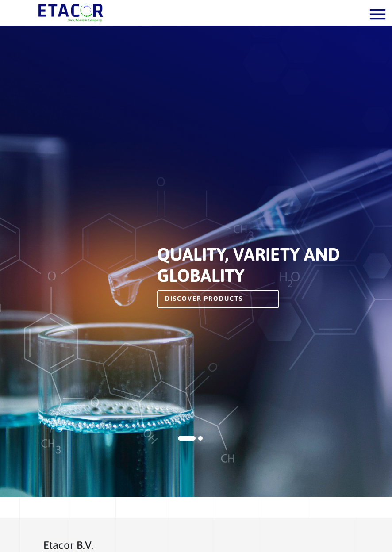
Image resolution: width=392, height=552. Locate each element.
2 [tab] (200, 438)
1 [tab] (187, 438)
